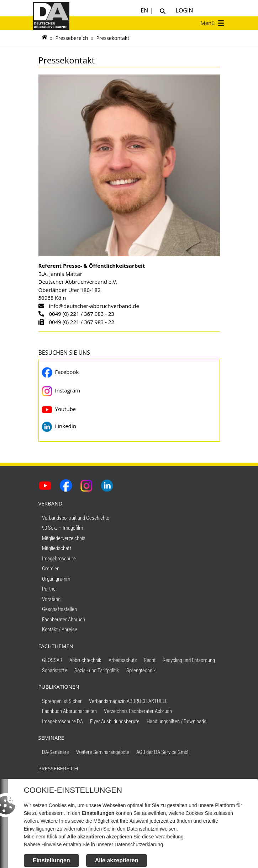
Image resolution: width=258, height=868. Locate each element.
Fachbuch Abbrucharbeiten (69, 711)
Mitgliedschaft (57, 548)
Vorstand (51, 599)
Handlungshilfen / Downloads (177, 721)
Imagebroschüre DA (62, 721)
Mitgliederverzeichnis (64, 538)
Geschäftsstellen (59, 609)
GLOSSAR (52, 660)
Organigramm (56, 579)
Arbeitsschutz (123, 660)
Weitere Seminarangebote (103, 752)
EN (145, 10)
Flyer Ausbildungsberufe (115, 721)
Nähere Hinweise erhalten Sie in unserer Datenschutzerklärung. (94, 844)
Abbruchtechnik (85, 660)
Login (183, 10)
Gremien (51, 569)
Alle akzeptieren (116, 860)
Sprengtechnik (141, 671)
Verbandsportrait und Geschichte (76, 518)
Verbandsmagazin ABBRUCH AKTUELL (128, 701)
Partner (50, 589)
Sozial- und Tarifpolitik (97, 671)
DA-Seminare (56, 752)
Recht (150, 660)
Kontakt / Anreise (60, 630)
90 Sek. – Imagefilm (62, 528)
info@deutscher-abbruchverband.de (94, 306)
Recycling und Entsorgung (189, 660)
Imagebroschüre (59, 559)
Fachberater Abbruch (64, 620)
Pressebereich (72, 38)
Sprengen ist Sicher (62, 701)
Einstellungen (51, 860)
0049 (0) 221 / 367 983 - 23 (82, 314)
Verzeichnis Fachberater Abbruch (138, 711)
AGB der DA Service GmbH (163, 752)
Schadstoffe (55, 671)
